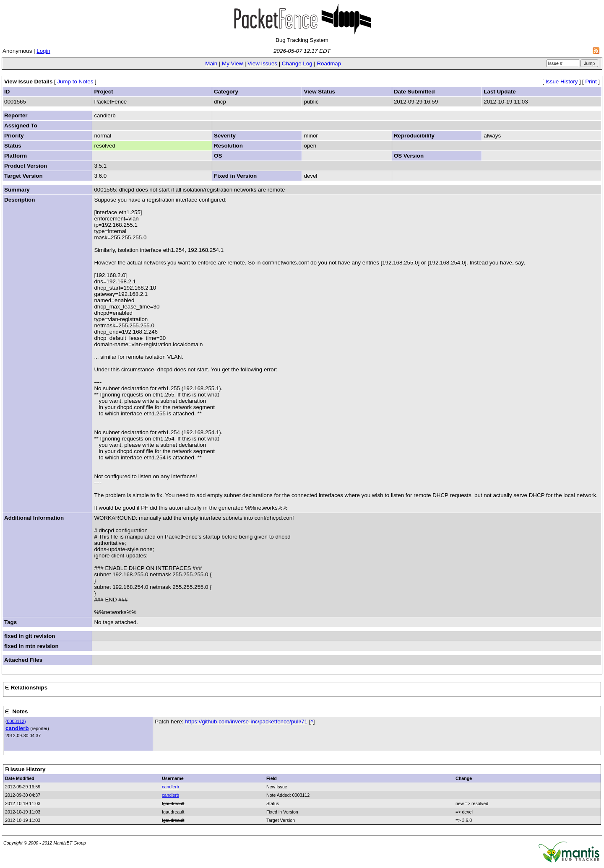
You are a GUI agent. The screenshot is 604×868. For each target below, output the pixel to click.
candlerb (17, 728)
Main (211, 63)
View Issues (262, 63)
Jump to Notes (75, 82)
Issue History (561, 82)
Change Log (297, 63)
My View (232, 63)
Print (591, 82)
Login (43, 51)
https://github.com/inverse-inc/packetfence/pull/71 (246, 722)
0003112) (17, 721)
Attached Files (23, 660)
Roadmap (329, 63)
